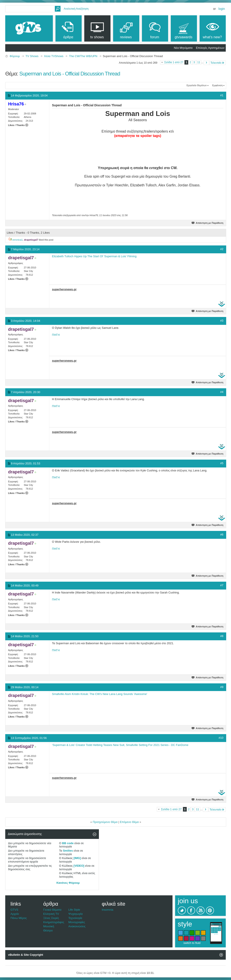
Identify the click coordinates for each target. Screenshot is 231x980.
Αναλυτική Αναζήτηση (76, 9)
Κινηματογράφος (54, 922)
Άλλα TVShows (54, 56)
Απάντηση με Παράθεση (208, 223)
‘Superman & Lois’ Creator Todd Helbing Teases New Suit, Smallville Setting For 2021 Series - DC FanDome (120, 745)
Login (222, 9)
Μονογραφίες (77, 922)
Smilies (68, 851)
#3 (222, 321)
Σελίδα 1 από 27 (174, 62)
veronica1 (17, 240)
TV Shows (32, 56)
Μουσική (49, 926)
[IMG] (77, 858)
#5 (222, 463)
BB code (68, 843)
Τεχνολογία (75, 918)
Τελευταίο (218, 63)
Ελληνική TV (51, 914)
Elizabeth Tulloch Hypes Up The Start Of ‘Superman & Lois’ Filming (94, 256)
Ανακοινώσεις (77, 926)
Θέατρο (48, 930)
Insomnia (108, 910)
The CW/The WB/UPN (83, 56)
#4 (222, 392)
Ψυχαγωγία (76, 914)
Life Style (74, 910)
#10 (221, 738)
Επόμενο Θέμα (129, 822)
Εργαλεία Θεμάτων (197, 85)
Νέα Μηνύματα (183, 48)
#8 (222, 636)
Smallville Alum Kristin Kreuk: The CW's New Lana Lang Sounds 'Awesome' (100, 694)
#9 (222, 687)
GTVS (14, 910)
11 (199, 62)
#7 (222, 585)
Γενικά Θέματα (52, 910)
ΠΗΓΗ (56, 335)
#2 (222, 249)
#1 (222, 95)
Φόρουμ (15, 56)
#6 (222, 535)
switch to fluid (192, 943)
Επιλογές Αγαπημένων (210, 48)
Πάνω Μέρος (19, 918)
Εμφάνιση (217, 85)
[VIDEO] (79, 866)
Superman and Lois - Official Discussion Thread (70, 74)
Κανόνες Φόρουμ (68, 883)
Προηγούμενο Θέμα (105, 822)
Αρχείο (15, 914)
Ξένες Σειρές (51, 918)
